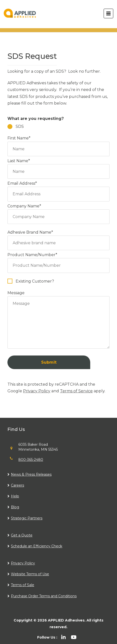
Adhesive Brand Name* (58, 238)
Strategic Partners (27, 518)
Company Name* (58, 211)
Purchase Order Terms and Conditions (44, 596)
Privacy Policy (37, 391)
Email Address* (58, 189)
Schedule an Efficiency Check (37, 546)
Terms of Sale (23, 585)
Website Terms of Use (30, 574)
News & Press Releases (31, 474)
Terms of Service (76, 391)
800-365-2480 (31, 460)
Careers (17, 485)
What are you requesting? (36, 119)
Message (58, 320)
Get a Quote (22, 535)
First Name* (58, 143)
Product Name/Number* (58, 260)
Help (15, 496)
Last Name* (58, 166)
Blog (15, 507)
